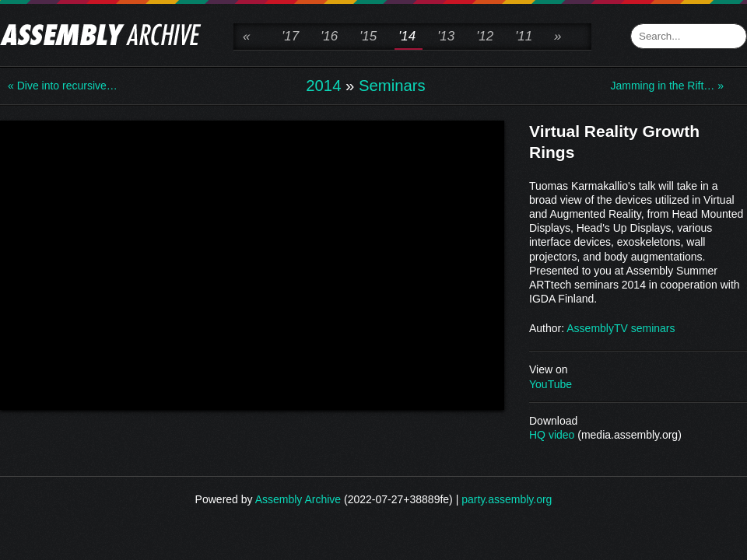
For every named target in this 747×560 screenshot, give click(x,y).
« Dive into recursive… (63, 86)
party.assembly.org (507, 499)
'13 (446, 36)
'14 (407, 36)
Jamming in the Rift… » (668, 86)
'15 (368, 36)
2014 (323, 86)
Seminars (392, 86)
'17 (290, 36)
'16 (329, 36)
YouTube (551, 384)
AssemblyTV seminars (621, 328)
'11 (524, 36)
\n (252, 264)
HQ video (552, 435)
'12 (485, 36)
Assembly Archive (298, 499)
